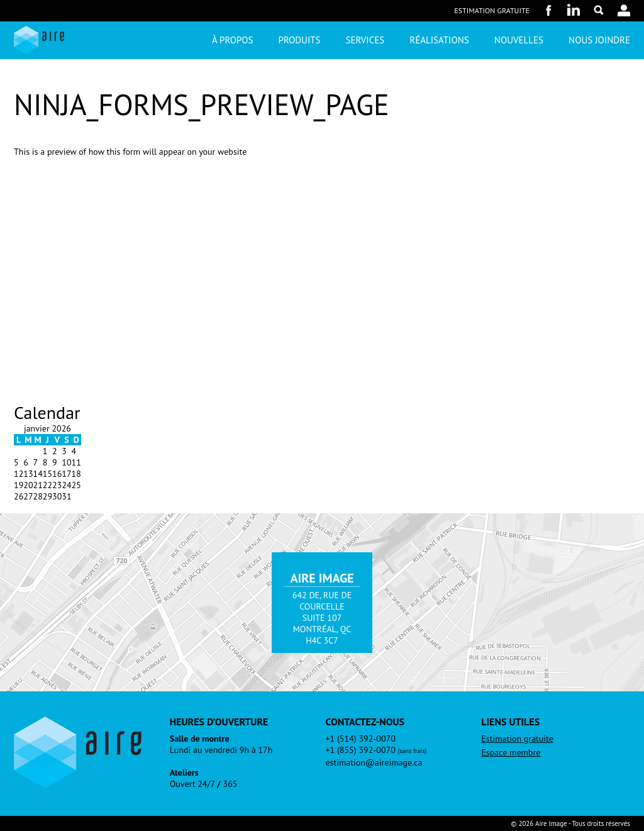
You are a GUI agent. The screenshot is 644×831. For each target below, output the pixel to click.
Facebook (548, 10)
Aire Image (39, 40)
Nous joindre (599, 40)
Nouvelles (519, 40)
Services (365, 40)
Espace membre (511, 752)
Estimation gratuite (492, 10)
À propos (232, 40)
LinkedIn (574, 10)
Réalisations (439, 40)
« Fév (24, 508)
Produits (299, 40)
